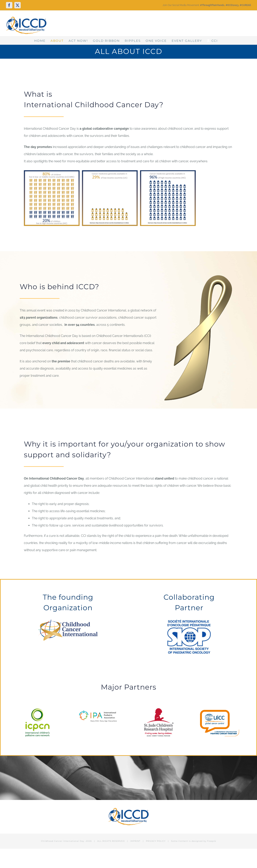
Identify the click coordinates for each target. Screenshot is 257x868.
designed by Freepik (204, 841)
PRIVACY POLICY (156, 841)
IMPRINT (135, 841)
